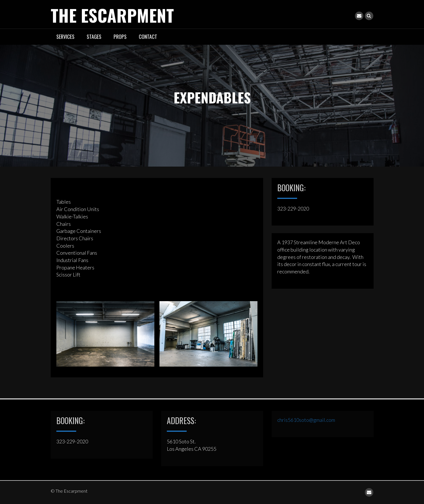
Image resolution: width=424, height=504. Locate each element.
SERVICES (65, 37)
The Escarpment (112, 15)
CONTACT (148, 37)
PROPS (120, 37)
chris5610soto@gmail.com (306, 420)
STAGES (94, 37)
